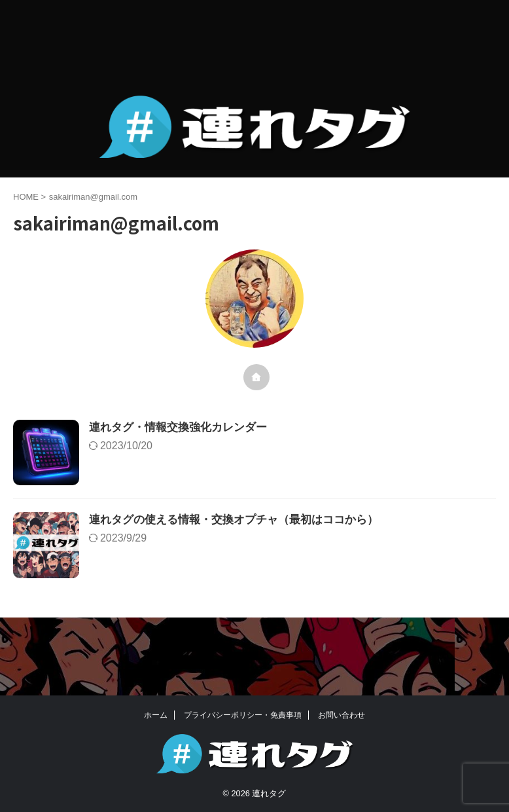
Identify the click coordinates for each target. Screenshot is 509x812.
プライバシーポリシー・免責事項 (243, 715)
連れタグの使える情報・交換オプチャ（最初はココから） (274, 553)
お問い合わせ (342, 715)
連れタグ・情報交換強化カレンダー (215, 428)
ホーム (156, 715)
